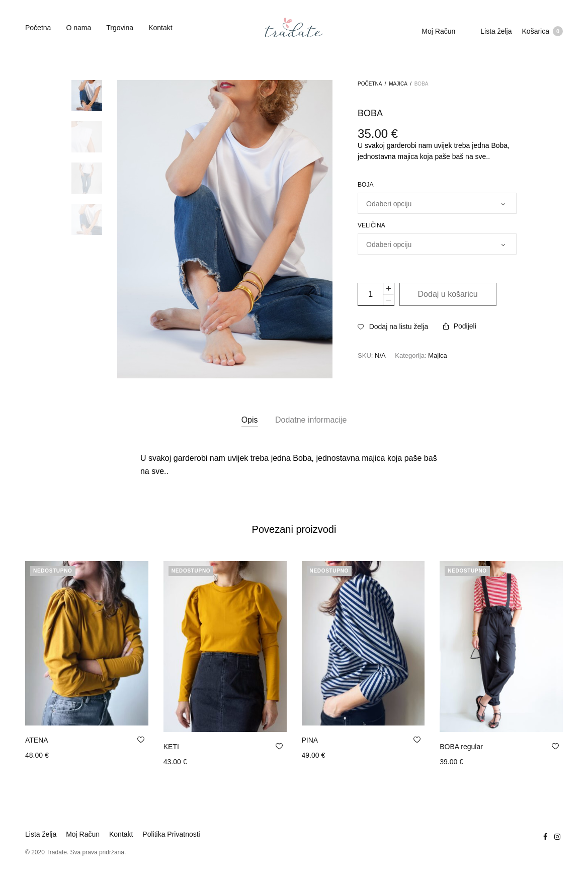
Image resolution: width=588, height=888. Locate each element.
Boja (365, 185)
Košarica (542, 31)
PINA (310, 740)
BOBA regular (461, 747)
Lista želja (496, 31)
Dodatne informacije (311, 420)
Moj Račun (438, 31)
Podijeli (460, 326)
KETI (171, 747)
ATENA (37, 740)
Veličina (371, 225)
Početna (38, 28)
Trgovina (120, 28)
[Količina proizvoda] (370, 294)
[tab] (250, 420)
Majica (398, 84)
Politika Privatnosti (171, 834)
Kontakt (160, 28)
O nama (78, 28)
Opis (250, 420)
